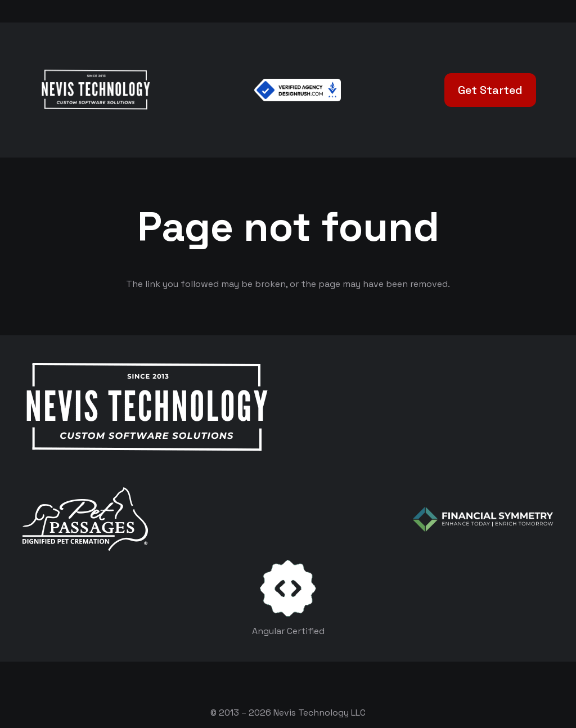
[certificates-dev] (288, 588)
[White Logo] (95, 90)
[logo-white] (85, 519)
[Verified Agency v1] (298, 90)
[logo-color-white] (483, 519)
